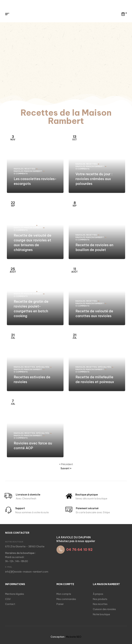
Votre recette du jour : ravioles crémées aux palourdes (94, 179)
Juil (13, 336)
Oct (75, 138)
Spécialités (43, 367)
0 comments (21, 174)
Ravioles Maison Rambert (28, 171)
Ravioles (19, 169)
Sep (13, 204)
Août (13, 270)
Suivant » (66, 468)
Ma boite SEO (74, 637)
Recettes (30, 169)
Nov (13, 138)
